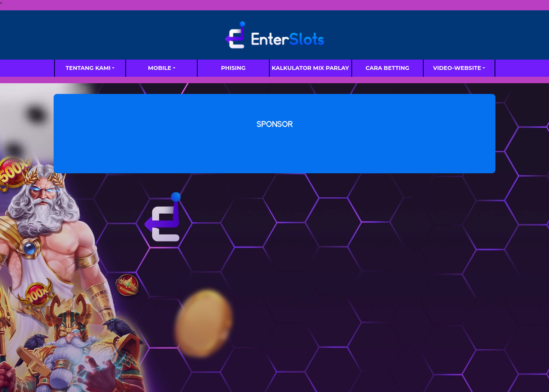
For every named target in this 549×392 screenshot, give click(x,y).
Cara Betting (387, 68)
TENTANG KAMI (88, 68)
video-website (457, 68)
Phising (233, 68)
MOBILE (160, 68)
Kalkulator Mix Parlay (311, 68)
